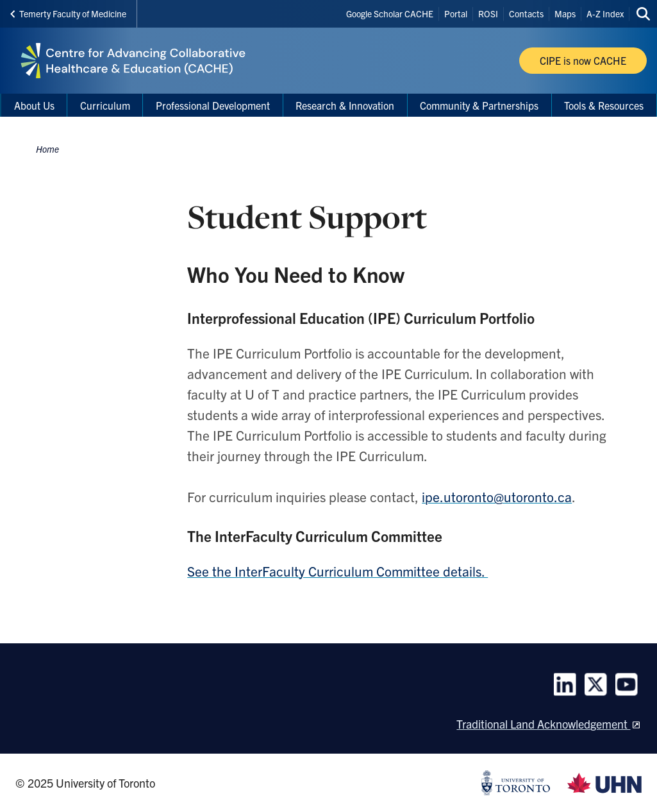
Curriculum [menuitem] (105, 105)
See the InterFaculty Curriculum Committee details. (337, 571)
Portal (456, 13)
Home (47, 149)
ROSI (488, 13)
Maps (565, 13)
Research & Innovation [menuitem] (345, 105)
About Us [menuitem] (34, 105)
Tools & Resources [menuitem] (604, 105)
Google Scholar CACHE (390, 13)
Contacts (526, 13)
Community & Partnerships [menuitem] (479, 105)
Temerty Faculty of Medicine (68, 13)
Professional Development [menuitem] (213, 105)
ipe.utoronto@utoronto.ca (497, 496)
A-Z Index (605, 13)
